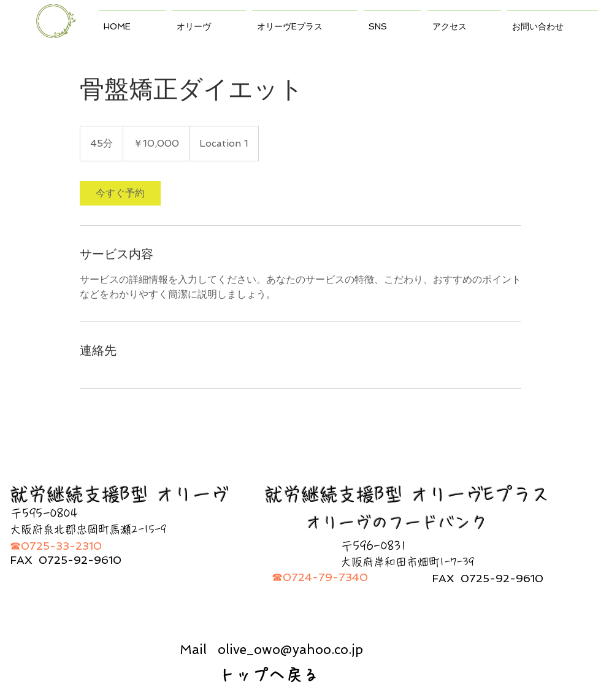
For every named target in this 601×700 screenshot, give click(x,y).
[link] (120, 193)
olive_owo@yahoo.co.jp (290, 649)
